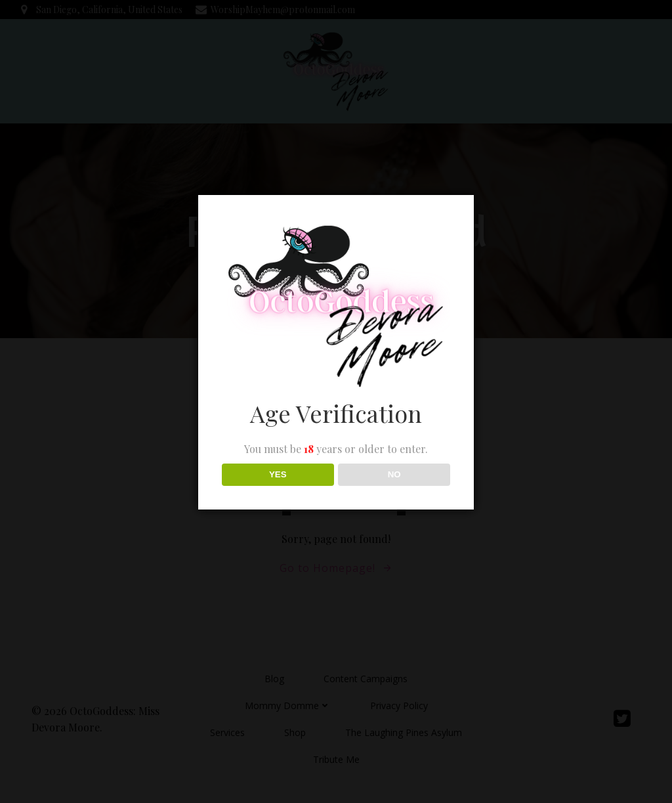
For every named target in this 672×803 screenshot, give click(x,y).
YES (278, 474)
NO (394, 474)
